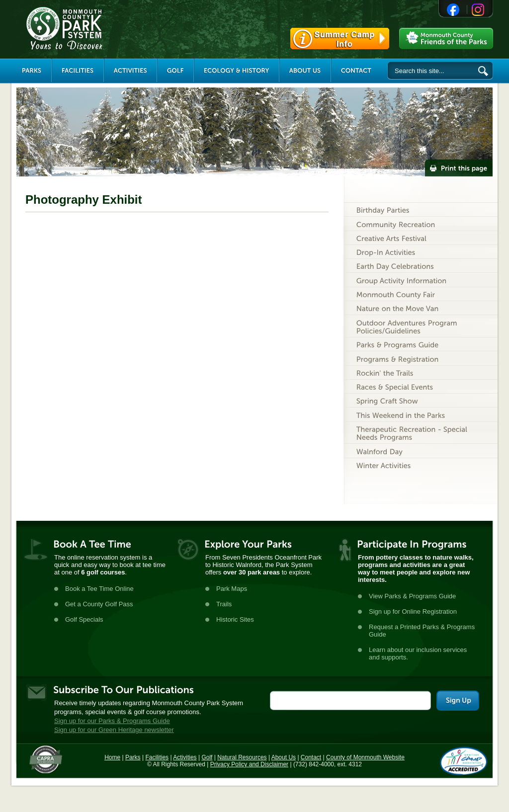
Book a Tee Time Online (99, 589)
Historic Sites (235, 619)
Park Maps (232, 589)
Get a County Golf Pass (99, 604)
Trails (224, 604)
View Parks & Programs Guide (412, 596)
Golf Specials (84, 619)
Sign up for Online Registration (413, 611)
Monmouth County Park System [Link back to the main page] (94, 28)
